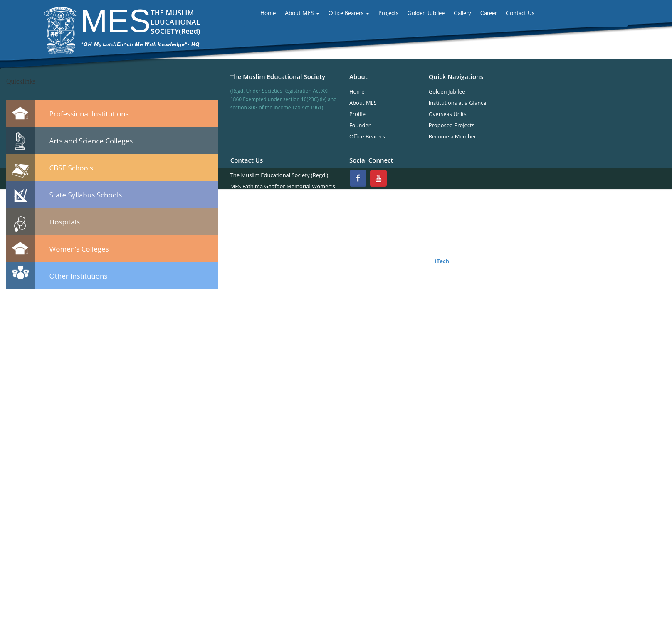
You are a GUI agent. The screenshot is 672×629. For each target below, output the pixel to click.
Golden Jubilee (426, 13)
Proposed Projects (452, 125)
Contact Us (520, 13)
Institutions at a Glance (458, 103)
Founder (360, 125)
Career (489, 13)
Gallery (462, 13)
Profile (357, 114)
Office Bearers (349, 13)
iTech (441, 261)
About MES (302, 13)
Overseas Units (448, 114)
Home (268, 13)
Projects (388, 13)
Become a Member (453, 136)
